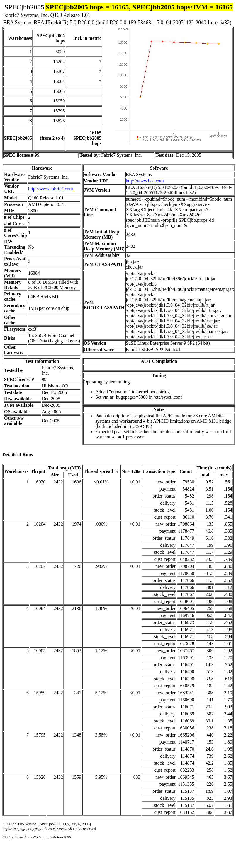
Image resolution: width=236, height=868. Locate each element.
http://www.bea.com (145, 181)
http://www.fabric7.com (51, 189)
